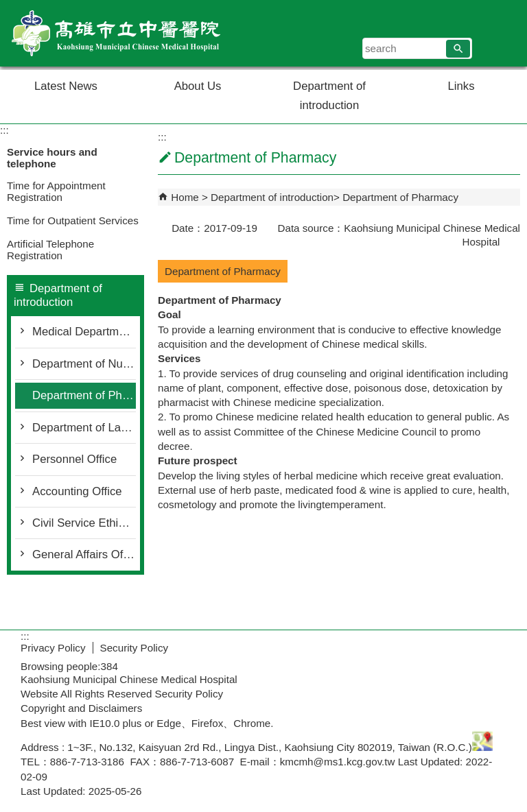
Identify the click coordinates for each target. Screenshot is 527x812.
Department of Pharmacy (84, 395)
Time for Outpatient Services (73, 220)
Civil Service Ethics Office (84, 523)
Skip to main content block (7, 7)
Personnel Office (74, 459)
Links (461, 86)
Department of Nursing (84, 364)
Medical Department (83, 332)
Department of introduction (329, 96)
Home (185, 197)
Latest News (66, 86)
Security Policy (134, 648)
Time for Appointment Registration (56, 191)
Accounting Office (77, 491)
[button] (458, 49)
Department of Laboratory (84, 428)
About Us (198, 86)
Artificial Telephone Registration (50, 250)
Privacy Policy (53, 648)
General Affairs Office (84, 554)
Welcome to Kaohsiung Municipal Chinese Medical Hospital (116, 33)
